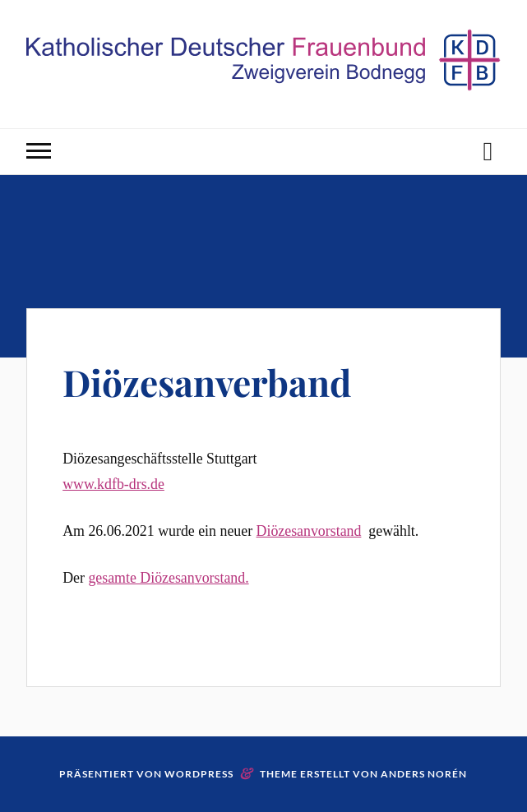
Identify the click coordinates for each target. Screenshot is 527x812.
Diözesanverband (207, 382)
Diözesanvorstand (309, 531)
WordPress (199, 774)
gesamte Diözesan (141, 578)
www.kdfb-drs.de (113, 484)
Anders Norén (424, 774)
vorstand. (222, 578)
